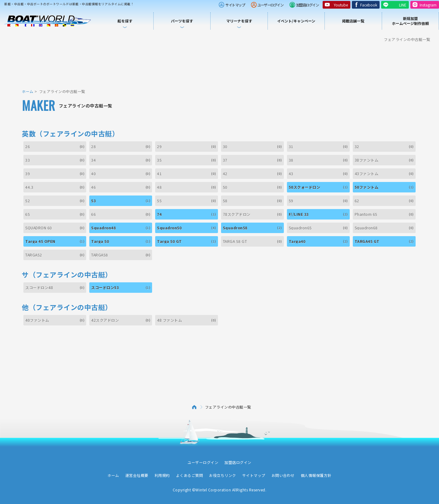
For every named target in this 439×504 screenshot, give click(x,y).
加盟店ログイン (308, 5)
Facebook (369, 5)
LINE (403, 5)
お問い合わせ (283, 475)
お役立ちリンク (223, 475)
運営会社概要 (137, 475)
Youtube (341, 5)
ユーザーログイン (270, 5)
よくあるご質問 (190, 475)
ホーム (28, 91)
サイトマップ (235, 5)
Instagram (428, 5)
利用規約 (162, 475)
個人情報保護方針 (316, 475)
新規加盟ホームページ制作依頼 (410, 21)
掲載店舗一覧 (353, 21)
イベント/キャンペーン (296, 21)
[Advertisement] (219, 65)
